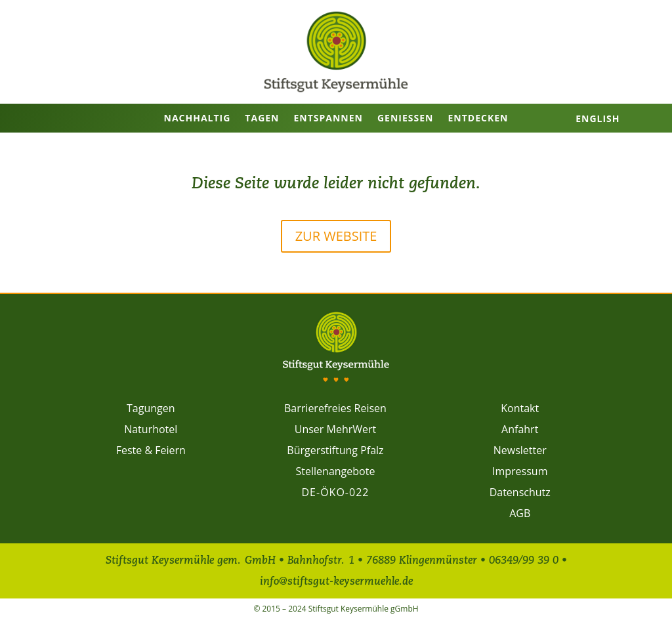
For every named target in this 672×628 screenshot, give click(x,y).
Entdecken (478, 118)
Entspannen (328, 118)
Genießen (405, 118)
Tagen (262, 118)
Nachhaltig (198, 118)
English (598, 118)
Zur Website (336, 236)
